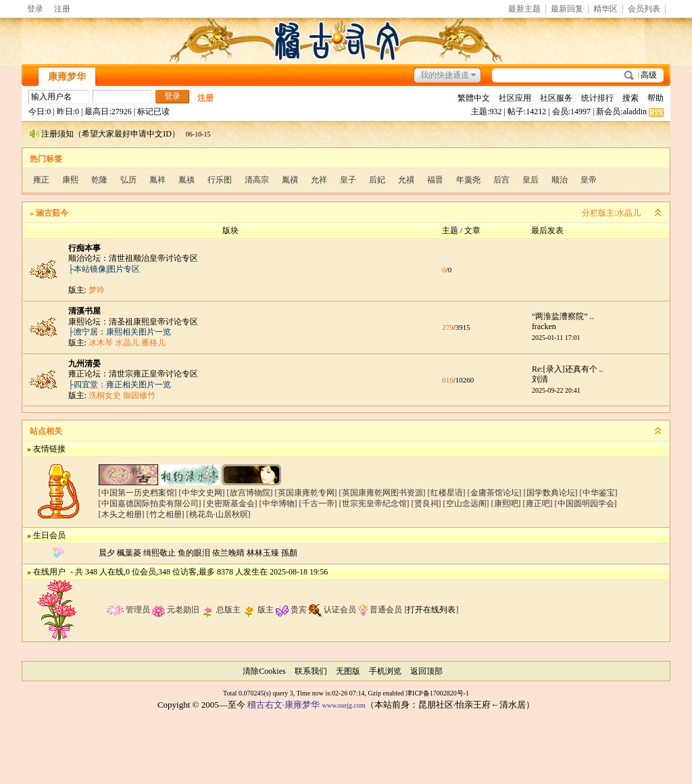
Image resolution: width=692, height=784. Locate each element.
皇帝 (589, 180)
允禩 (406, 180)
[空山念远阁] (466, 504)
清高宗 (257, 180)
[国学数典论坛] (551, 493)
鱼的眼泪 (194, 553)
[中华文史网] (202, 493)
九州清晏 (84, 364)
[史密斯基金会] (230, 504)
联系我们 (311, 671)
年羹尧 (468, 180)
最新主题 (524, 9)
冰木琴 (101, 343)
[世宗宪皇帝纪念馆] (374, 504)
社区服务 (556, 98)
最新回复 (567, 9)
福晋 (435, 180)
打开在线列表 (431, 610)
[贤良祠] (426, 504)
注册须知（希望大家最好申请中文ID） (110, 134)
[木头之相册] (122, 514)
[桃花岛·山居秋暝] (219, 514)
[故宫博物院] (250, 493)
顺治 (560, 180)
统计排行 (597, 98)
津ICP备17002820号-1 (437, 693)
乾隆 (99, 180)
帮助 (656, 98)
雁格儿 (153, 343)
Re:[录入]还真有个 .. (568, 369)
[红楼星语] (447, 493)
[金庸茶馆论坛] (495, 493)
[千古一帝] (318, 504)
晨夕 (107, 553)
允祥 (319, 180)
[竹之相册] (166, 514)
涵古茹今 (52, 213)
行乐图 (220, 180)
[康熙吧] (506, 504)
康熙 (70, 180)
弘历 (128, 180)
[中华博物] (278, 504)
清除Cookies (264, 671)
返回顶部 (426, 671)
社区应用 (515, 98)
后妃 (377, 180)
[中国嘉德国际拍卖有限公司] (150, 504)
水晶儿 (628, 213)
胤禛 (187, 180)
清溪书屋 (84, 311)
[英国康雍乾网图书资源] (382, 493)
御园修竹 (139, 395)
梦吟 (97, 290)
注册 (62, 9)
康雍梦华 (67, 77)
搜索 (631, 98)
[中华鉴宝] (599, 493)
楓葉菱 (129, 553)
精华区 (605, 9)
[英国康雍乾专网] (306, 493)
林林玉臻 (263, 553)
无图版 (348, 671)
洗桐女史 (105, 395)
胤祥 (157, 180)
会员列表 (644, 9)
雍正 (41, 180)
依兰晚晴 (228, 553)
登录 (35, 9)
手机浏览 (385, 671)
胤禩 (290, 180)
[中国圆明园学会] (586, 504)
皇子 (348, 180)
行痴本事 (84, 248)
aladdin (635, 112)
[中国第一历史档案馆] (138, 493)
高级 (649, 75)
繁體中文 (474, 98)
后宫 (501, 180)
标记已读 (153, 112)
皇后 (530, 180)
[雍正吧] (538, 504)
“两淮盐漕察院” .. (563, 316)
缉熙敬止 (159, 553)
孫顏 (289, 553)
